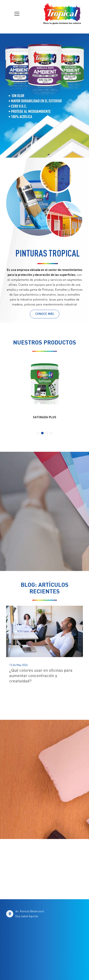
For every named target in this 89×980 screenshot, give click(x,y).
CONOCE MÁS (45, 314)
